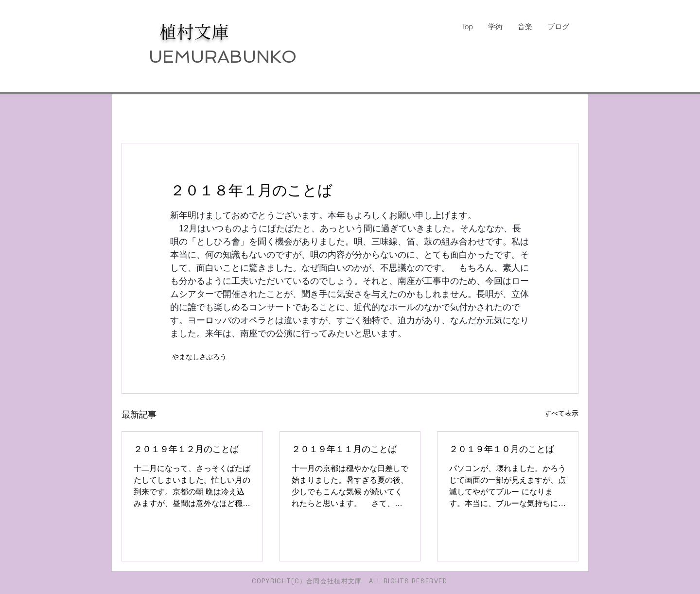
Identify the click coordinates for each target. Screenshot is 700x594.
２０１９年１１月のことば (344, 449)
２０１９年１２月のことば (186, 449)
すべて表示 (561, 413)
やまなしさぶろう (199, 357)
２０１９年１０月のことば (502, 449)
